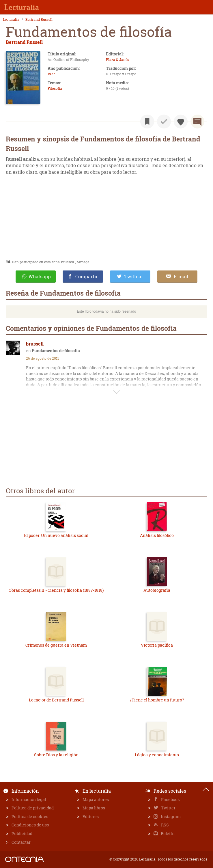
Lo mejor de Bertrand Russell (56, 700)
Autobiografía (157, 590)
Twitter (168, 808)
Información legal (29, 799)
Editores (91, 816)
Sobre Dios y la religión (56, 755)
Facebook (170, 799)
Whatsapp (40, 277)
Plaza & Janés (117, 60)
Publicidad (22, 834)
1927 (51, 74)
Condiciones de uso (30, 825)
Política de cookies (30, 816)
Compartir (87, 277)
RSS (165, 825)
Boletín (167, 834)
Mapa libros (94, 808)
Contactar (21, 842)
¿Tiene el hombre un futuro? (157, 700)
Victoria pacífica (157, 645)
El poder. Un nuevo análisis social (56, 535)
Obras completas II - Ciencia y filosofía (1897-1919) (56, 590)
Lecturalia (11, 20)
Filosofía (55, 88)
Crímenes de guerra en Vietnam (56, 645)
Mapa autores (96, 799)
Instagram (170, 816)
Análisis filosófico (157, 535)
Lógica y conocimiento (157, 755)
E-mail (181, 277)
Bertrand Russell (39, 20)
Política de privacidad (33, 808)
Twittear (134, 277)
